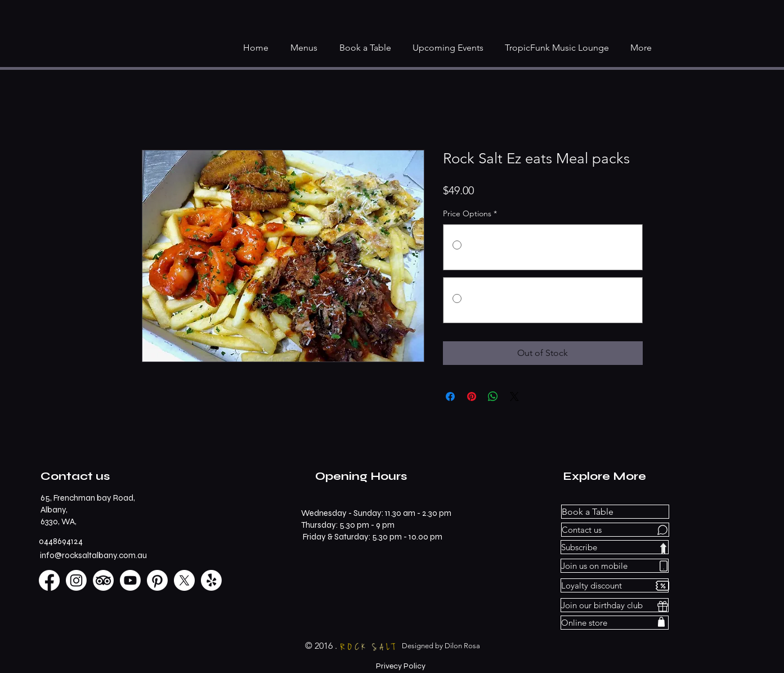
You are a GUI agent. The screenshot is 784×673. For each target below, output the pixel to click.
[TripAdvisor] (103, 580)
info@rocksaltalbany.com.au (93, 555)
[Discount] (662, 585)
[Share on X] (514, 396)
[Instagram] (76, 580)
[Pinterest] (157, 580)
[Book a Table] (615, 512)
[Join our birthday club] (615, 605)
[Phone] (664, 566)
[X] (184, 580)
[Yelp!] (211, 580)
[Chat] (662, 530)
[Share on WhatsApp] (493, 396)
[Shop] (661, 621)
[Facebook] (49, 580)
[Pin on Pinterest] (472, 396)
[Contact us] (615, 530)
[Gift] (662, 606)
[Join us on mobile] (615, 566)
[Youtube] (130, 580)
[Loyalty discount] (615, 585)
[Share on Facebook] (450, 396)
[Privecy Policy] (401, 666)
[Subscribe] (615, 547)
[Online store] (615, 623)
